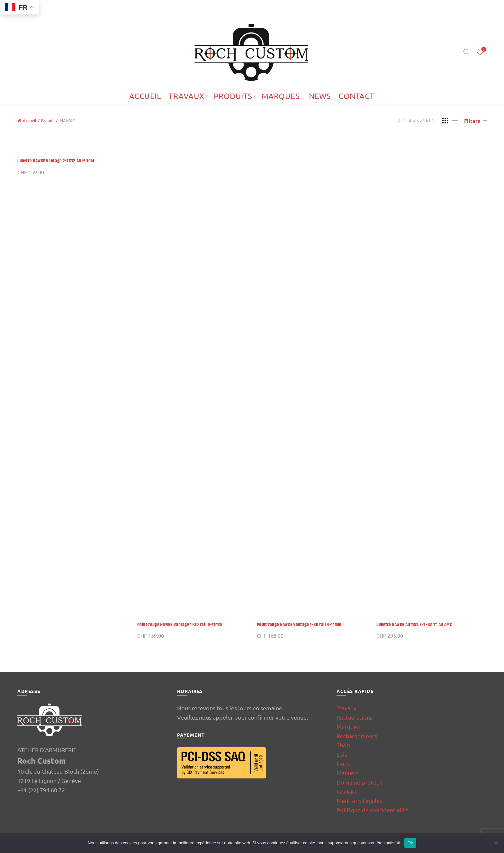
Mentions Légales (359, 800)
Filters (472, 121)
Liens (343, 763)
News (320, 96)
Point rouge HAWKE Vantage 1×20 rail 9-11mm (180, 625)
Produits (233, 96)
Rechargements (357, 736)
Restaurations (355, 717)
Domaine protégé (360, 782)
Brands (48, 120)
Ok (410, 843)
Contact (356, 96)
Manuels (347, 773)
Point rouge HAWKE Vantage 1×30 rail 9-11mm (299, 625)
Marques (281, 96)
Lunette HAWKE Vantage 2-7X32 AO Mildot (56, 161)
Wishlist (483, 50)
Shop (343, 745)
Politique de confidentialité (373, 810)
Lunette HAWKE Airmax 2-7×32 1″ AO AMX (414, 625)
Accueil (145, 96)
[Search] (467, 52)
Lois (342, 754)
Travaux (186, 96)
